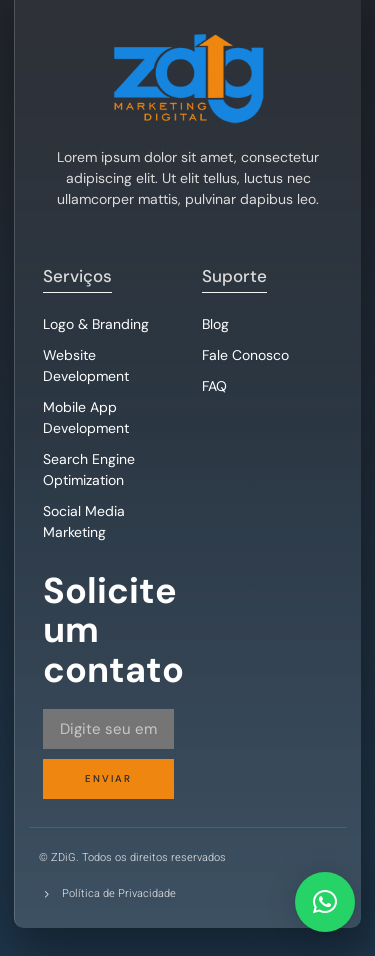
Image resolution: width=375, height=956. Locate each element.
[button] (325, 902)
